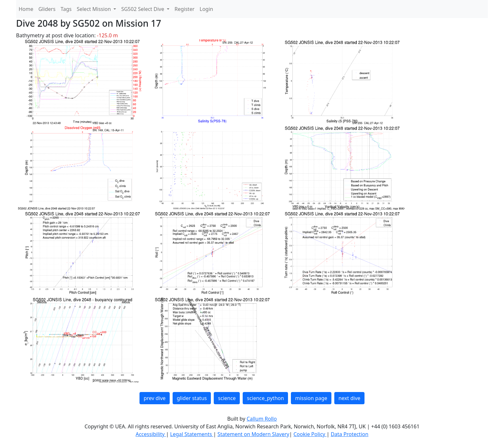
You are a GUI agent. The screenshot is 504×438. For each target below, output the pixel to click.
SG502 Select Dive (143, 9)
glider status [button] (192, 398)
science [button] (227, 398)
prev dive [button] (155, 398)
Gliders (47, 9)
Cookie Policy (310, 434)
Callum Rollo (262, 419)
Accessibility (151, 434)
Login (206, 9)
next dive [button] (349, 398)
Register (184, 9)
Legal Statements (192, 434)
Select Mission (94, 9)
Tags (66, 9)
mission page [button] (311, 398)
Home (26, 9)
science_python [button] (265, 398)
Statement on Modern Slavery (253, 434)
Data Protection (350, 434)
